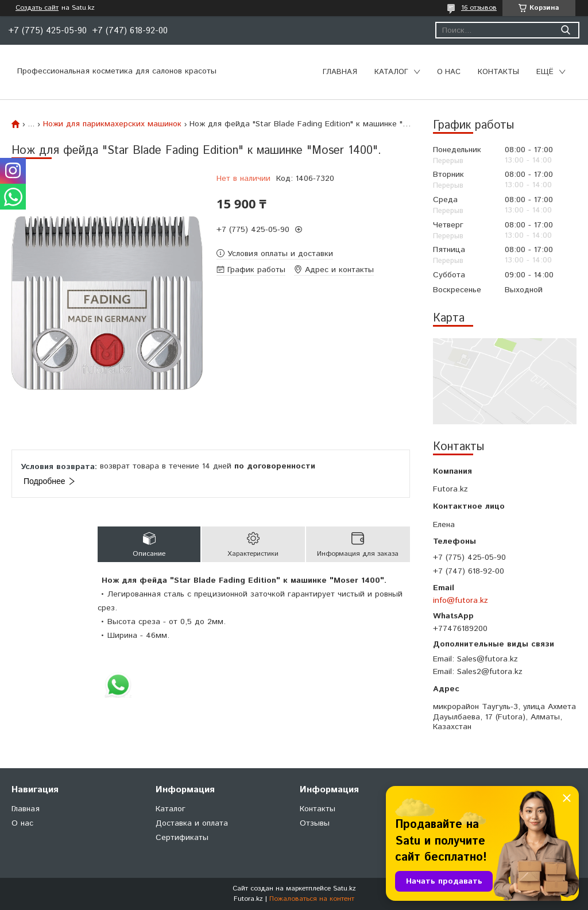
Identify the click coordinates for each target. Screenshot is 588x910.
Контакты (498, 72)
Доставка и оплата (192, 823)
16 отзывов (479, 8)
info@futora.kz (461, 601)
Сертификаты (182, 838)
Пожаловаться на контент (312, 899)
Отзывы (315, 823)
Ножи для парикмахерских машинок (112, 124)
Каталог (391, 72)
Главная (340, 72)
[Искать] (565, 30)
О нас (449, 72)
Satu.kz (345, 888)
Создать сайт (37, 8)
